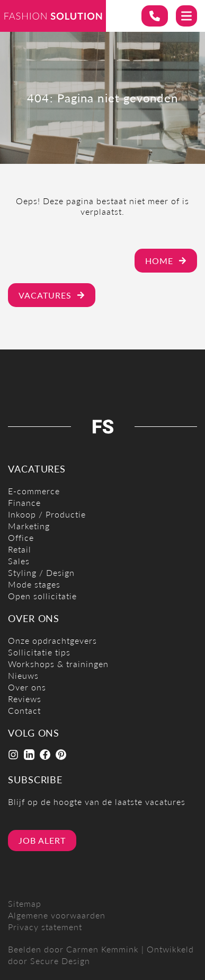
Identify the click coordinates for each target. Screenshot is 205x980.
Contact (24, 710)
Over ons (27, 687)
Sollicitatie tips (39, 652)
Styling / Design (41, 572)
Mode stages (34, 584)
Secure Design (60, 961)
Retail (20, 549)
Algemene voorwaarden (57, 915)
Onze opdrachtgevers (52, 640)
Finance (24, 502)
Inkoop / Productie (47, 514)
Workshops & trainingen (58, 664)
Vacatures (52, 295)
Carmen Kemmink (102, 949)
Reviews (25, 699)
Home (166, 261)
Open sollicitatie (42, 596)
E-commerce (34, 491)
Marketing (29, 526)
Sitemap (25, 903)
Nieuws (23, 675)
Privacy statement (45, 927)
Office (21, 537)
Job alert (42, 840)
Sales (19, 561)
